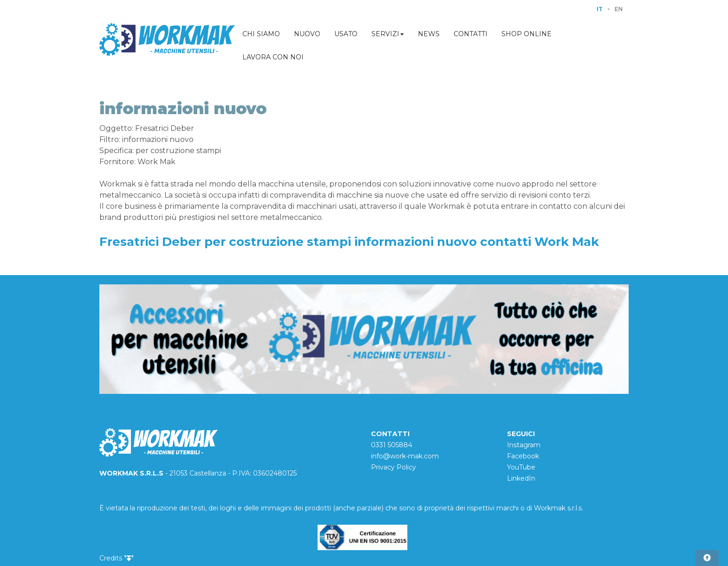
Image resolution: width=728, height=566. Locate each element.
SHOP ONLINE (526, 34)
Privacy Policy (393, 467)
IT (600, 9)
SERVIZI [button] (388, 34)
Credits (117, 558)
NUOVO (307, 34)
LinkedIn (521, 478)
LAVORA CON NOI (273, 57)
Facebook (523, 456)
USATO (346, 34)
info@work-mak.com (405, 456)
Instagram (524, 445)
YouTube (521, 467)
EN (619, 9)
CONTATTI (471, 34)
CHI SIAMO (261, 34)
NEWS (429, 34)
